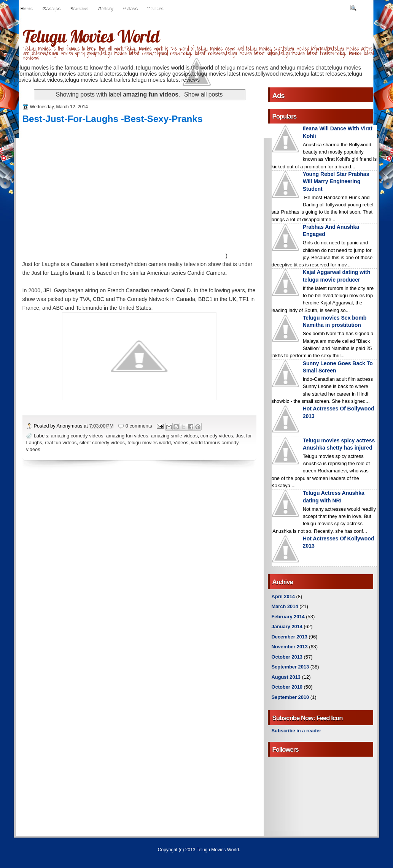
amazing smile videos (174, 436)
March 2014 (285, 606)
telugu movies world (149, 443)
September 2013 (290, 667)
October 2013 (287, 657)
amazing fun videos (127, 436)
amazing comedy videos (77, 436)
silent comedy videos (102, 443)
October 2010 (287, 687)
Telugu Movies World (91, 36)
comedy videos (217, 436)
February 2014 (288, 617)
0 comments (139, 426)
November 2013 (290, 647)
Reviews (79, 8)
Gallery (106, 8)
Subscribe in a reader (297, 731)
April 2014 (283, 596)
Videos (130, 8)
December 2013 (290, 637)
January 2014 (287, 626)
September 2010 (290, 697)
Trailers (155, 8)
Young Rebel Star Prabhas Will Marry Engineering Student (336, 181)
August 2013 (286, 677)
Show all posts (203, 94)
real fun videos (61, 443)
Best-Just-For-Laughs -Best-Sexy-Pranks (113, 119)
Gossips (52, 8)
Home (27, 8)
